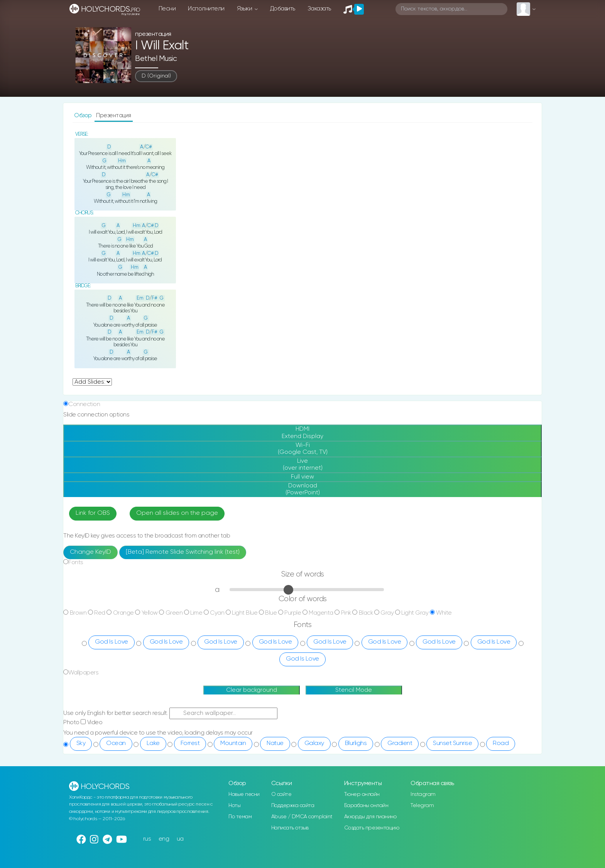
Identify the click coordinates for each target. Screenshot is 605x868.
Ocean (116, 743)
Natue (275, 743)
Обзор (84, 115)
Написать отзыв (290, 828)
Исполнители (206, 9)
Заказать (319, 9)
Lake (153, 743)
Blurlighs (356, 743)
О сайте (281, 794)
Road (501, 743)
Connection (84, 404)
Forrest (190, 743)
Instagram (423, 794)
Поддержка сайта (293, 806)
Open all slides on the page (177, 513)
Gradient (400, 743)
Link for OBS (93, 513)
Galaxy (314, 743)
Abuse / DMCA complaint (302, 817)
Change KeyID (90, 552)
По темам (240, 817)
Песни (167, 9)
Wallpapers (83, 673)
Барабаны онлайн (366, 806)
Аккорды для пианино (370, 817)
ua (180, 839)
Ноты (234, 806)
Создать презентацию (372, 828)
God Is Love (112, 642)
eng (164, 839)
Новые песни (244, 794)
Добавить (283, 9)
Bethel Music (156, 59)
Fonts (76, 562)
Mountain (233, 743)
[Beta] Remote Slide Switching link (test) (183, 552)
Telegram (422, 806)
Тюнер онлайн (362, 794)
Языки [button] (245, 9)
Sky (81, 743)
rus (147, 839)
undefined (92, 382)
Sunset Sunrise (452, 743)
